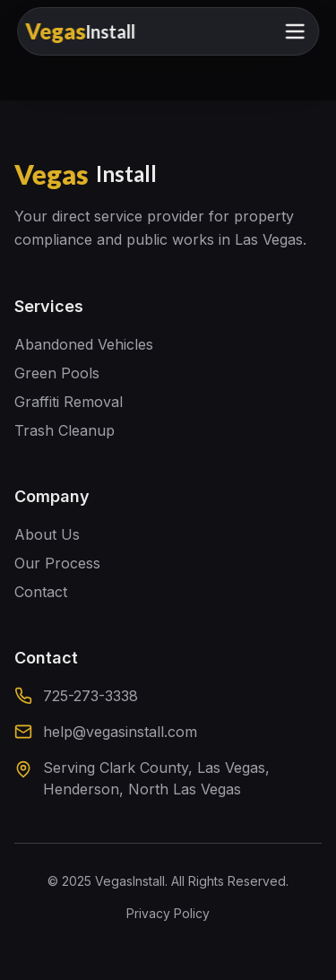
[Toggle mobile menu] (295, 31)
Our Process (57, 563)
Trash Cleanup (65, 430)
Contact (41, 592)
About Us (47, 534)
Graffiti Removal (69, 402)
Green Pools (57, 373)
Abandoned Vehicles (84, 344)
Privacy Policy (168, 913)
